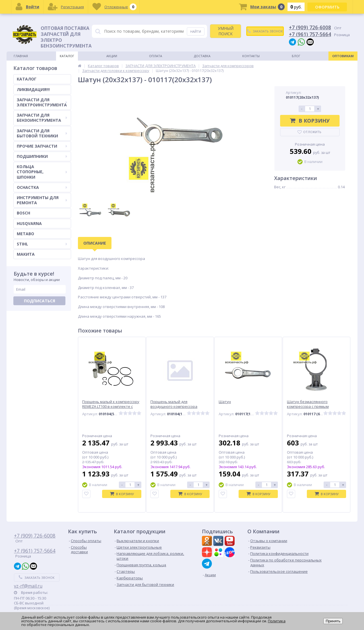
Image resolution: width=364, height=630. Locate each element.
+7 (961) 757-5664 (310, 34)
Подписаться (40, 301)
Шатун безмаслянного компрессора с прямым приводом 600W (308, 407)
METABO (25, 234)
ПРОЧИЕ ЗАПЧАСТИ (42, 146)
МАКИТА (26, 254)
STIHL (42, 244)
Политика (277, 621)
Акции (112, 56)
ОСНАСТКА (42, 187)
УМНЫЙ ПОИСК (226, 31)
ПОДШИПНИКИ (42, 156)
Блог (296, 56)
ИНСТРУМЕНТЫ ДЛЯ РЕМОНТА (42, 200)
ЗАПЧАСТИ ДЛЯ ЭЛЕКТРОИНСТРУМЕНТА (42, 102)
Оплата (156, 56)
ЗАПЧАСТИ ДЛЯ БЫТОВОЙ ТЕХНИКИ (42, 133)
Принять (333, 621)
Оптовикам (343, 56)
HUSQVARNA (29, 223)
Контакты (251, 56)
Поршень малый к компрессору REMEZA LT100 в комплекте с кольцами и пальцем (111, 407)
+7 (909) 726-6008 (310, 27)
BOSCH (23, 213)
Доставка (202, 56)
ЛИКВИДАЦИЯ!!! (33, 89)
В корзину (310, 121)
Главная (21, 56)
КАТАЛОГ (27, 79)
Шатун (225, 402)
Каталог (67, 56)
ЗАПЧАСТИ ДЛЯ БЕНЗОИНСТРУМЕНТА (42, 118)
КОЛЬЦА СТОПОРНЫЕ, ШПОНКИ (42, 172)
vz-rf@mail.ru (28, 586)
